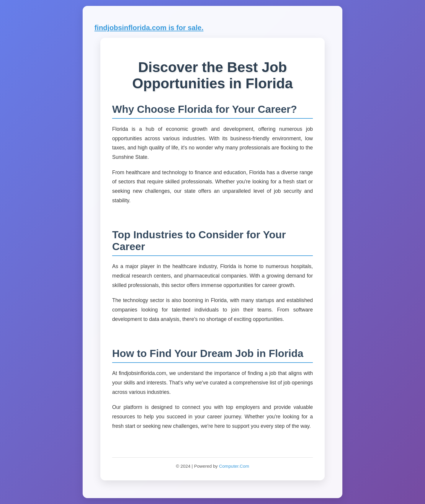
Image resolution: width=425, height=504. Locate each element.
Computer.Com (234, 466)
